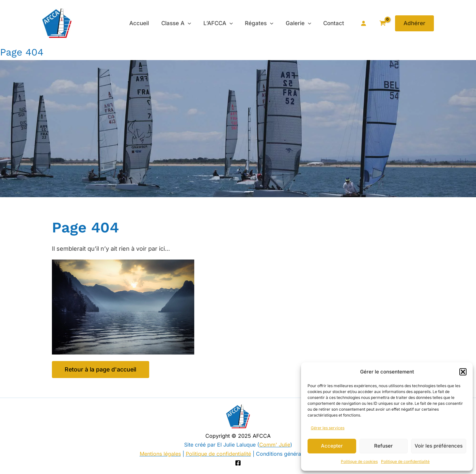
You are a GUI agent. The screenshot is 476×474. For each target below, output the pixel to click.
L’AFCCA (222, 23)
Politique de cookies (359, 461)
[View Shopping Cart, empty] (382, 23)
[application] (193, 23)
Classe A (181, 23)
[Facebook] (238, 463)
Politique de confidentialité (405, 461)
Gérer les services (328, 428)
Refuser (383, 446)
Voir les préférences (439, 446)
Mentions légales (160, 454)
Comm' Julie (275, 445)
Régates (262, 23)
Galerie (300, 23)
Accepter (332, 446)
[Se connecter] (363, 23)
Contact (334, 23)
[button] (463, 372)
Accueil (145, 23)
